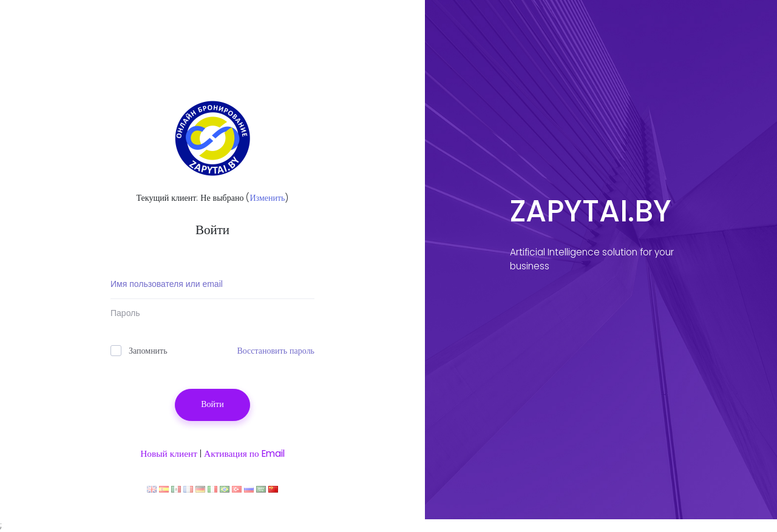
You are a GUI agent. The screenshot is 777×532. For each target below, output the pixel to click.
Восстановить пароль (276, 351)
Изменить (267, 198)
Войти (212, 404)
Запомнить (139, 351)
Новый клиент (169, 453)
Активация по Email (244, 453)
